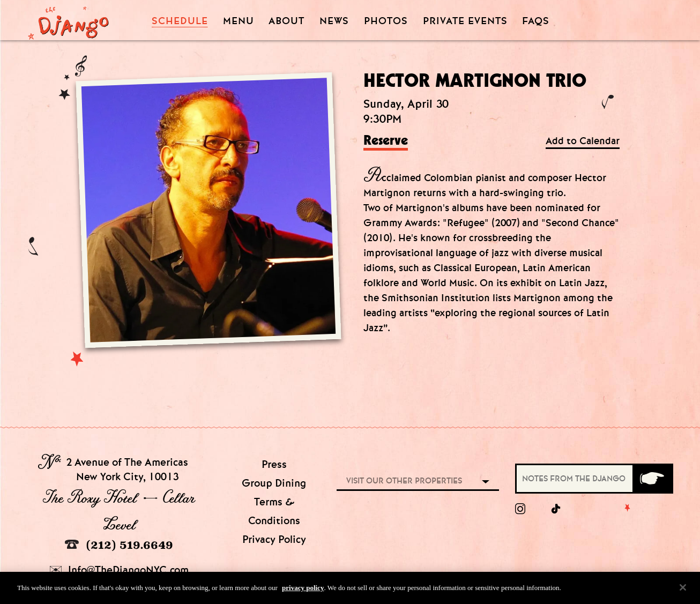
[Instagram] (520, 509)
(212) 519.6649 (119, 545)
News (334, 21)
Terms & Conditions (274, 511)
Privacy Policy (274, 539)
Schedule (180, 21)
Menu (239, 21)
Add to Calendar (583, 141)
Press (274, 464)
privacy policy (303, 592)
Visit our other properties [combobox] (404, 481)
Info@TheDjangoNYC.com (119, 570)
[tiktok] (556, 509)
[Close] (683, 592)
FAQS (536, 21)
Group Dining (274, 483)
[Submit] (652, 479)
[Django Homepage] (68, 20)
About (286, 21)
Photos (386, 21)
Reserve (386, 141)
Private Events (465, 21)
